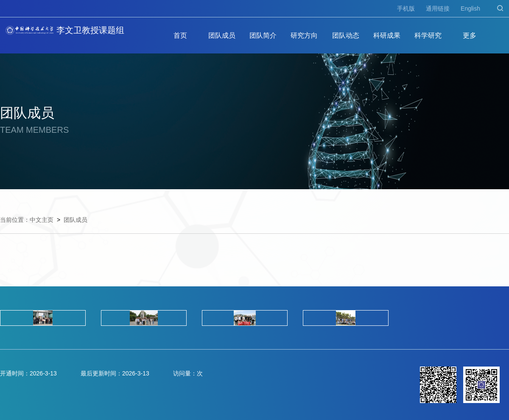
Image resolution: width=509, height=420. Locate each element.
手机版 (406, 8)
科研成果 (387, 35)
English (470, 8)
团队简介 (263, 35)
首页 (180, 35)
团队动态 (346, 35)
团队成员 (222, 35)
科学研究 (428, 35)
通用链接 (438, 8)
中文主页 (42, 220)
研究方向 (304, 35)
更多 (470, 35)
